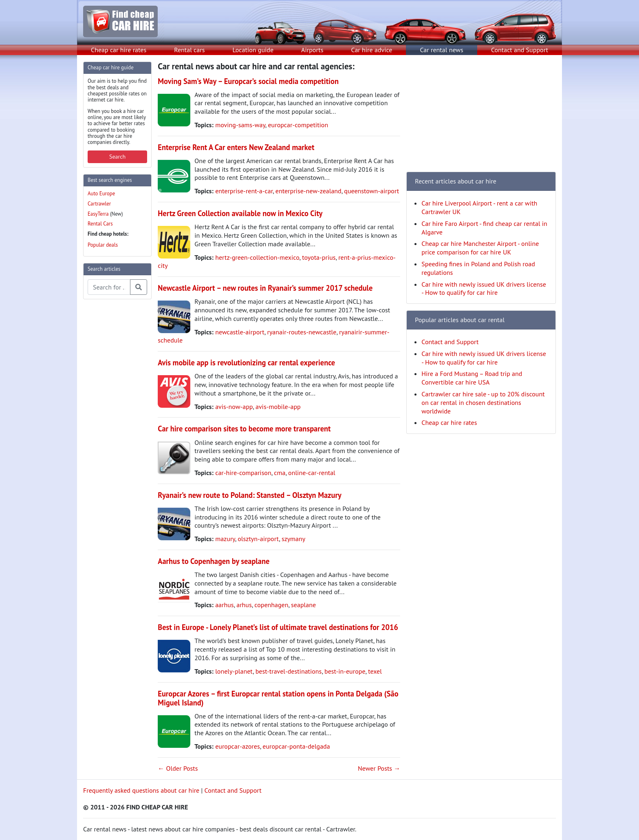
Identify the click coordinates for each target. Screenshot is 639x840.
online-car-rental (312, 473)
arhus (244, 605)
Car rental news (442, 50)
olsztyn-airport (258, 539)
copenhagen (271, 605)
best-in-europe (345, 671)
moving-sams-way (240, 125)
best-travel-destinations (289, 671)
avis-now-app (234, 407)
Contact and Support (520, 50)
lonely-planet (234, 671)
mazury (225, 539)
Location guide (253, 50)
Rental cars (189, 50)
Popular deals (103, 245)
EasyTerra (98, 214)
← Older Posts (178, 768)
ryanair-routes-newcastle (302, 332)
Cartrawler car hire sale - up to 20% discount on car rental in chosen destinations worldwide (483, 402)
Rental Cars (100, 224)
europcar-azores (238, 746)
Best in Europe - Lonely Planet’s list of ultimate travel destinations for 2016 (278, 627)
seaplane (303, 605)
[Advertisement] (116, 428)
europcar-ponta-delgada (296, 746)
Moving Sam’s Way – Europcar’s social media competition (248, 81)
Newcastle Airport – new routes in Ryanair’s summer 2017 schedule (265, 288)
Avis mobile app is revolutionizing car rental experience (246, 363)
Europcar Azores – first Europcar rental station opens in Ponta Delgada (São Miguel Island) (278, 698)
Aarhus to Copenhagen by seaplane (214, 561)
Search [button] (117, 157)
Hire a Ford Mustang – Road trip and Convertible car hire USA (472, 378)
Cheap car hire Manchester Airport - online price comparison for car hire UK (480, 248)
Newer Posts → (379, 768)
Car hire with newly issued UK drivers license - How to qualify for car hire (484, 288)
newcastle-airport (240, 332)
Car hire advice (372, 50)
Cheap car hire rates (119, 50)
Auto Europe (101, 193)
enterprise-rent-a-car (244, 191)
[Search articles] (109, 287)
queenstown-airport (371, 191)
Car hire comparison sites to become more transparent (244, 429)
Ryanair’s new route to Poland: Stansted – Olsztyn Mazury (249, 495)
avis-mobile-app (278, 407)
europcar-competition (298, 125)
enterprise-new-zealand (308, 191)
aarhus (224, 605)
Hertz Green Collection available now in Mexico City (240, 213)
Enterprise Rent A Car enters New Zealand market (236, 147)
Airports (312, 50)
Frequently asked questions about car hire (141, 790)
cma (280, 473)
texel (375, 671)
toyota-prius (319, 257)
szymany (293, 539)
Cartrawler (99, 204)
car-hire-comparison (243, 473)
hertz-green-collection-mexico (257, 257)
